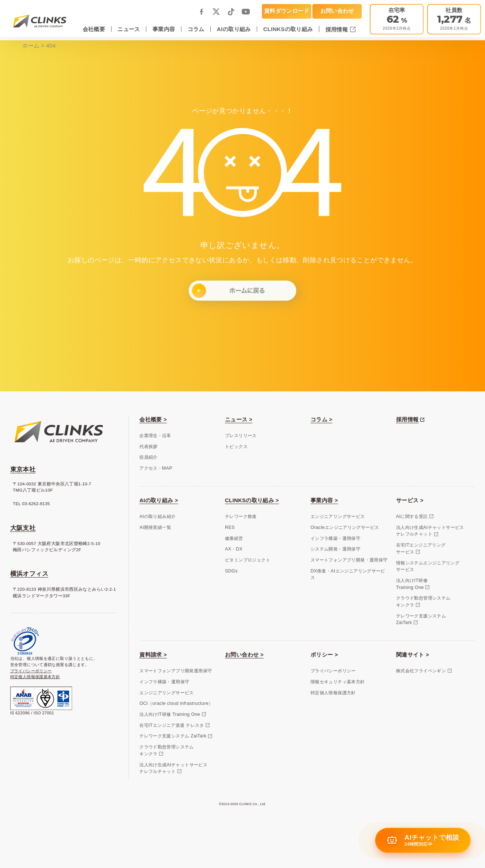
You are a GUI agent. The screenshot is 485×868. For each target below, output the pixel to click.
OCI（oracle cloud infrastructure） (176, 703)
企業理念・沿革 (155, 436)
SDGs (231, 571)
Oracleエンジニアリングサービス (345, 527)
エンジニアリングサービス (338, 516)
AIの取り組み (234, 29)
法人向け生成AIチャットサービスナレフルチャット (430, 531)
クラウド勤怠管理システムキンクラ (423, 602)
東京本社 (23, 469)
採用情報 (338, 29)
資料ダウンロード (287, 11)
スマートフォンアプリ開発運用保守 (176, 671)
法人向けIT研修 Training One (170, 714)
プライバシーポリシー (31, 671)
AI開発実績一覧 (155, 527)
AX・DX (234, 549)
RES (230, 527)
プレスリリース (241, 436)
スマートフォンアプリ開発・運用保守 (349, 560)
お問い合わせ (337, 11)
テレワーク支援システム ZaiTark (173, 736)
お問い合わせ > (244, 655)
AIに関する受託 (412, 516)
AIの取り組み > (159, 500)
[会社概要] (454, 19)
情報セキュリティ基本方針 (338, 682)
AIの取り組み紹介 (157, 516)
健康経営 (234, 538)
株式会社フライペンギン (421, 671)
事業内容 (164, 29)
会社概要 (94, 29)
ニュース (129, 29)
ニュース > (239, 420)
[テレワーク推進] (397, 19)
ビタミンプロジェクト (248, 560)
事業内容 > (324, 500)
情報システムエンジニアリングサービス (428, 566)
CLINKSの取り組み (288, 29)
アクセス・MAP (156, 468)
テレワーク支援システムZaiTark (421, 619)
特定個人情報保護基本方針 (35, 677)
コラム (196, 29)
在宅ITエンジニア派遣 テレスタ (172, 725)
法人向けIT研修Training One (412, 584)
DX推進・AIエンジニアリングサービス (348, 574)
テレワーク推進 (241, 516)
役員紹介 (148, 457)
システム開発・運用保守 (335, 549)
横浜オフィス (29, 574)
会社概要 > (153, 420)
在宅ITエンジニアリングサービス (421, 548)
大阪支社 (23, 528)
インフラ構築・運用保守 (335, 538)
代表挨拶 (148, 447)
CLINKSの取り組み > (252, 500)
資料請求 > (153, 655)
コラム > (322, 420)
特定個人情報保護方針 (333, 693)
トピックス (236, 447)
